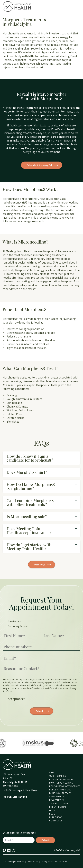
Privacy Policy (47, 862)
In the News (56, 817)
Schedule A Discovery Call (40, 165)
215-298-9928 (10, 786)
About (53, 772)
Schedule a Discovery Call (67, 850)
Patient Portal (58, 807)
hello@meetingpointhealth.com (21, 790)
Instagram (13, 850)
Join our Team (60, 861)
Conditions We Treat (61, 779)
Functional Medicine (61, 783)
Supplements (57, 797)
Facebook (4, 850)
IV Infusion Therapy (60, 793)
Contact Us (56, 821)
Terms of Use (32, 862)
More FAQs (40, 565)
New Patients (57, 800)
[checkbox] (41, 624)
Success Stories (59, 803)
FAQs (52, 810)
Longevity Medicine (60, 790)
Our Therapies (58, 776)
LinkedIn (9, 850)
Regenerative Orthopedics (65, 786)
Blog (52, 814)
